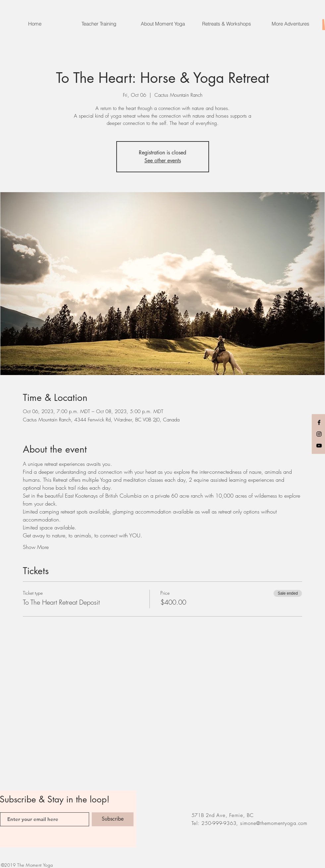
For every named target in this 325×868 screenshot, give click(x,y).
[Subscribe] (113, 819)
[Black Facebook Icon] (319, 422)
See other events (163, 161)
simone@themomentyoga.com (274, 823)
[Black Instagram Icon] (319, 434)
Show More (36, 547)
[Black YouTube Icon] (319, 446)
